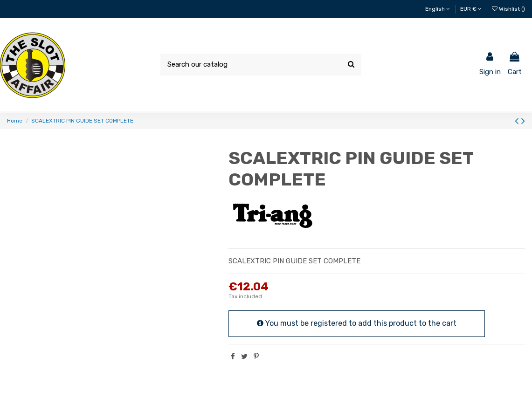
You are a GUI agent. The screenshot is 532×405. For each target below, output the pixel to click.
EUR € (471, 9)
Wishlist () (508, 9)
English (438, 9)
